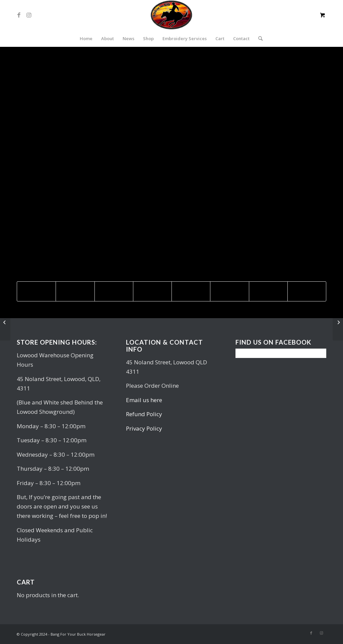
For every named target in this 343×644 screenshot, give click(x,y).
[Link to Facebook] (19, 15)
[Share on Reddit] (268, 291)
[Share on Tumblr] (191, 291)
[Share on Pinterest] (114, 291)
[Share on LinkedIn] (152, 291)
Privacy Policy (144, 428)
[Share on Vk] (229, 291)
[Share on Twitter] (75, 291)
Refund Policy (144, 414)
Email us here (144, 400)
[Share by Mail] (307, 291)
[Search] (258, 38)
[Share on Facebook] (36, 291)
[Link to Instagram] (29, 15)
